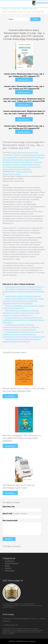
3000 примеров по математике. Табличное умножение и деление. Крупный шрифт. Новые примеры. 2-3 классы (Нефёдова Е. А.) (21, 313)
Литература (10, 561)
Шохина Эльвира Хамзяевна (20, 169)
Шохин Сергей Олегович (23, 162)
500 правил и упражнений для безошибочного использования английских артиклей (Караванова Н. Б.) (24, 291)
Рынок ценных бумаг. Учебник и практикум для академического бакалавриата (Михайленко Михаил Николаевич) (23, 320)
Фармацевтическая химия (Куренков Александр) (24, 287)
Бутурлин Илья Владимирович (15, 167)
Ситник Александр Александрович (25, 152)
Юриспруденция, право (12, 174)
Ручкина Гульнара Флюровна (24, 155)
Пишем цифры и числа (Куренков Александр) (23, 296)
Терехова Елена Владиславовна (31, 157)
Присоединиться (12, 563)
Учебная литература (24, 171)
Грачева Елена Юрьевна (30, 164)
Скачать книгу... (24, 80)
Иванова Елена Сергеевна (13, 160)
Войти (7, 566)
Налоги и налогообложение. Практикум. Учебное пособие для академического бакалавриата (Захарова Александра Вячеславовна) (23, 301)
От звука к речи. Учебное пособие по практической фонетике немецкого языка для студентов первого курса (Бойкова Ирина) (21, 327)
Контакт (8, 568)
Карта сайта (10, 570)
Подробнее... (10, 396)
